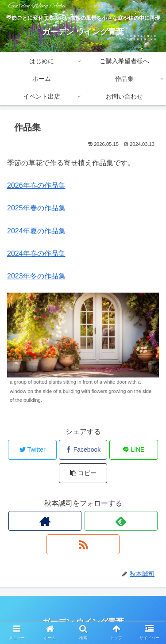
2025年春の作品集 (36, 208)
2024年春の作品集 (36, 253)
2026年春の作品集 (36, 185)
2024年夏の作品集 (36, 231)
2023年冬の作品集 (36, 276)
